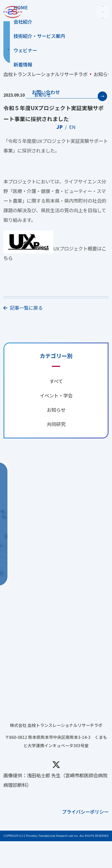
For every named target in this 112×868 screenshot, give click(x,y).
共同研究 (56, 424)
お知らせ (43, 95)
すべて (56, 381)
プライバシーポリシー (85, 838)
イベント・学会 (56, 395)
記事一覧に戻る (23, 308)
